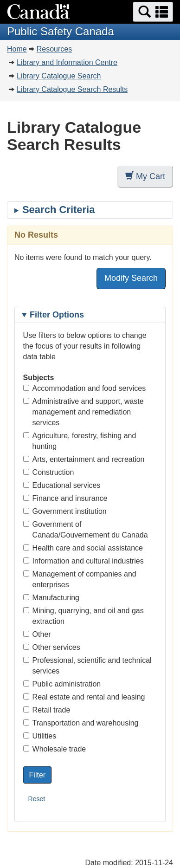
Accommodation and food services (85, 388)
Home (17, 49)
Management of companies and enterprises (80, 579)
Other (37, 634)
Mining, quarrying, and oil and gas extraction (84, 616)
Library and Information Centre (67, 62)
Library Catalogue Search (59, 76)
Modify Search (131, 278)
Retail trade (47, 710)
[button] (153, 12)
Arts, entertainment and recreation (84, 459)
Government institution (65, 511)
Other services (52, 647)
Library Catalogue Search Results (72, 89)
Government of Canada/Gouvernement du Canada (86, 530)
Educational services (62, 485)
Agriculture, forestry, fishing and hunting (80, 441)
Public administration (62, 684)
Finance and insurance (65, 498)
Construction (49, 472)
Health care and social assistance (83, 548)
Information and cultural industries (84, 561)
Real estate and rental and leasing (84, 697)
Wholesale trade (55, 749)
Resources (54, 49)
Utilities (40, 736)
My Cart (145, 176)
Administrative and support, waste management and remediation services (84, 412)
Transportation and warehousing (81, 723)
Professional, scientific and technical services (87, 666)
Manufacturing (51, 598)
